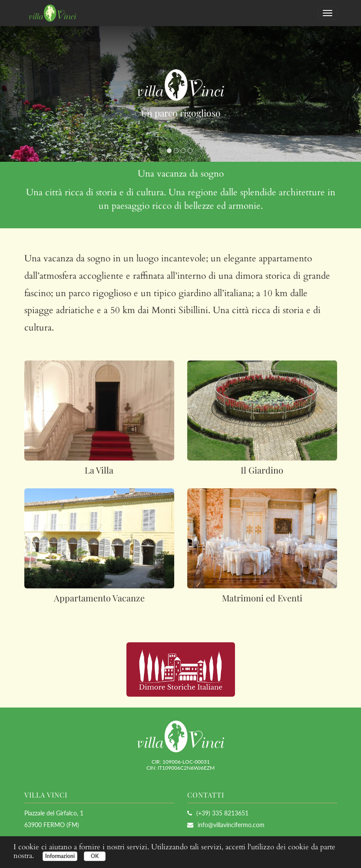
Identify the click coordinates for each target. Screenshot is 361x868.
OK (95, 856)
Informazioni (60, 856)
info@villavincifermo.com (231, 825)
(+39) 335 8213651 (218, 813)
